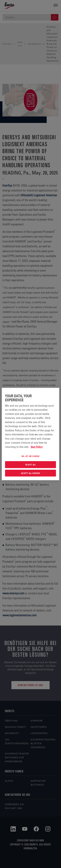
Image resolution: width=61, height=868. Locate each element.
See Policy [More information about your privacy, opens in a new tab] (37, 447)
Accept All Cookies (31, 473)
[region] (30, 434)
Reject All (31, 464)
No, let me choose (30, 456)
